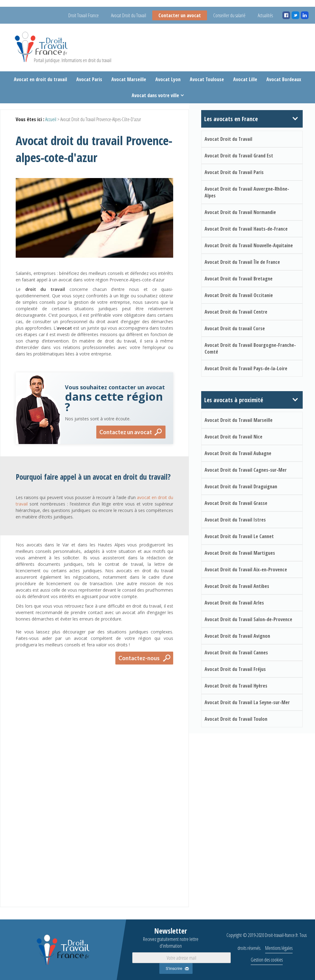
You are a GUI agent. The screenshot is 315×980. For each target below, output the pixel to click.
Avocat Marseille (129, 79)
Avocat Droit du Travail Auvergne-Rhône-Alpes (247, 192)
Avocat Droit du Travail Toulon (236, 719)
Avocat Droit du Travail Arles (234, 603)
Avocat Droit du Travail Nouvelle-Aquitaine (249, 245)
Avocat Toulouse (207, 79)
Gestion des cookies (267, 960)
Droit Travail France (84, 15)
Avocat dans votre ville (155, 95)
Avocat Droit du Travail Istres (235, 520)
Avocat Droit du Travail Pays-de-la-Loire (246, 368)
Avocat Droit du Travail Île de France (242, 262)
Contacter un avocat (180, 15)
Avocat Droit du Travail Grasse (236, 503)
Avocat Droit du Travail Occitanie (239, 295)
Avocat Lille (245, 79)
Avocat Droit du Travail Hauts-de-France (246, 229)
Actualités (265, 15)
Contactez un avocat (126, 432)
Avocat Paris (89, 79)
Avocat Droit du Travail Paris (234, 172)
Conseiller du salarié (229, 15)
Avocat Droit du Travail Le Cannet (239, 536)
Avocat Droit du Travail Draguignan (241, 486)
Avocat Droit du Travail (129, 15)
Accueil (51, 119)
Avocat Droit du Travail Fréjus (235, 669)
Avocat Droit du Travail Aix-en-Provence (246, 569)
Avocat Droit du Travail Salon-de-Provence (248, 619)
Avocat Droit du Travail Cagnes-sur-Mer (246, 470)
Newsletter (171, 937)
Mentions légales (279, 948)
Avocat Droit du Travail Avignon (237, 636)
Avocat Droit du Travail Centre (236, 312)
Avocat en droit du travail (40, 79)
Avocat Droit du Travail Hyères (236, 686)
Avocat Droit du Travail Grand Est (239, 156)
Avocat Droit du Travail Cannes (236, 653)
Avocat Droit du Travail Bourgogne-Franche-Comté (250, 348)
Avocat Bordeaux (284, 79)
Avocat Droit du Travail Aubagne (238, 453)
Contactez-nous (139, 658)
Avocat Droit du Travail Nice (233, 437)
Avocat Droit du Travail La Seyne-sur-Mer (247, 702)
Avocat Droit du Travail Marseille (239, 420)
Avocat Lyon (168, 79)
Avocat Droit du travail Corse (235, 328)
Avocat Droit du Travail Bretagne (239, 279)
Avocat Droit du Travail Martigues (240, 553)
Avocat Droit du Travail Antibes (237, 586)
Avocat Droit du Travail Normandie (240, 212)
